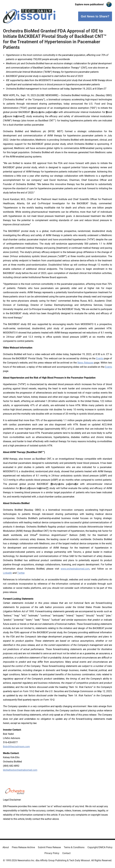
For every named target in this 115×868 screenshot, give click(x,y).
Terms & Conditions (74, 847)
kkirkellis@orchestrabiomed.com (20, 770)
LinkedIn (7, 573)
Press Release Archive (23, 847)
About (6, 847)
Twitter (21, 573)
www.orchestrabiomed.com (75, 569)
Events (100, 358)
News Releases (85, 363)
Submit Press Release (49, 847)
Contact (66, 853)
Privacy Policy (52, 853)
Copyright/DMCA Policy (100, 847)
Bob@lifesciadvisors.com (16, 747)
